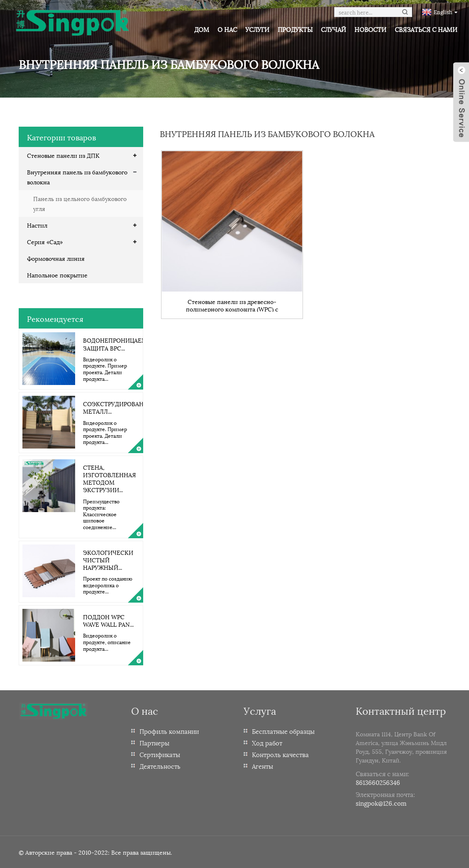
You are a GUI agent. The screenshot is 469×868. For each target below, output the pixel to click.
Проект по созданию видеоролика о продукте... (108, 585)
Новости (370, 29)
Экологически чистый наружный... (108, 560)
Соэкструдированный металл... (121, 407)
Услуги (257, 29)
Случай (333, 29)
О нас (227, 29)
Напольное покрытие (57, 275)
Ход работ (267, 743)
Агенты (263, 766)
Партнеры (154, 743)
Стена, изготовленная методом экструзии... (109, 478)
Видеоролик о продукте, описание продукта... (107, 642)
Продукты (295, 29)
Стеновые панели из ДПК (63, 155)
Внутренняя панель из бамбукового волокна (77, 177)
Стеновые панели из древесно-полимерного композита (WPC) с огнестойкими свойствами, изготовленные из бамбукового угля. (232, 305)
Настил (37, 225)
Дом (202, 29)
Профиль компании (169, 731)
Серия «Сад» (45, 242)
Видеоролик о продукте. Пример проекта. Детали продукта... (105, 369)
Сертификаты (160, 754)
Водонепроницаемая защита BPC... (119, 344)
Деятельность (160, 766)
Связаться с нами (426, 29)
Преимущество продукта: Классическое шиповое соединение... (101, 514)
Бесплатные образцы (283, 731)
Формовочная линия (56, 258)
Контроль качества (280, 754)
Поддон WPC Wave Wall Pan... (108, 620)
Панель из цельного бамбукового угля (80, 203)
